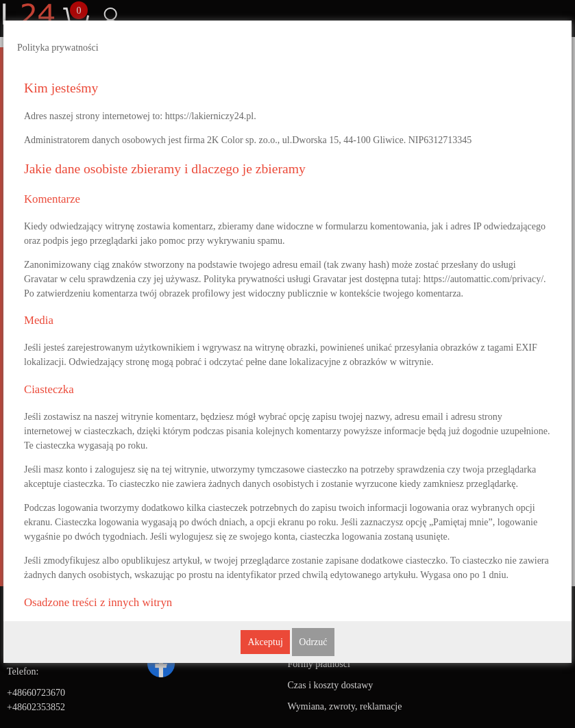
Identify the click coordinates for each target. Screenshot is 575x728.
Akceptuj (265, 642)
